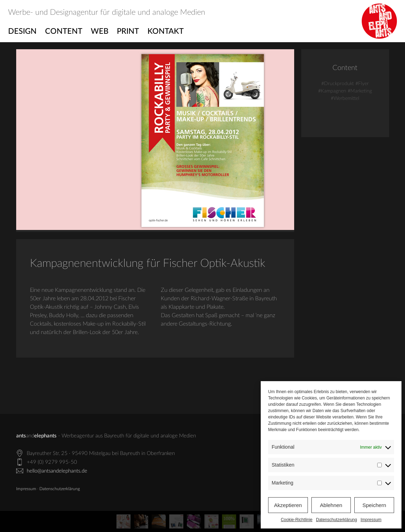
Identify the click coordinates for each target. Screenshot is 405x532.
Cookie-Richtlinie (297, 520)
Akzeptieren (288, 505)
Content (64, 31)
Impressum (371, 520)
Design (22, 31)
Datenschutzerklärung (337, 520)
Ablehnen (331, 505)
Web (100, 31)
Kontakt (166, 31)
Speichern (374, 505)
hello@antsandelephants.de (57, 471)
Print (128, 31)
